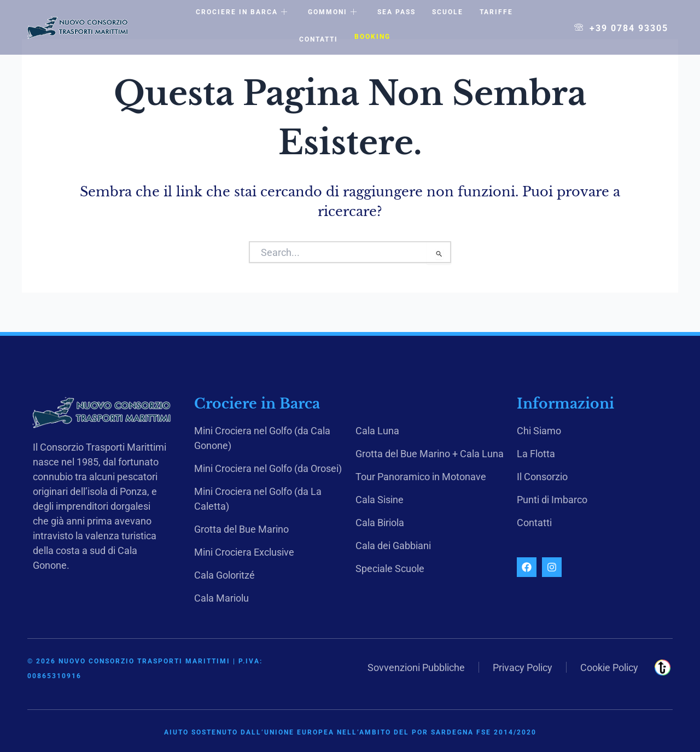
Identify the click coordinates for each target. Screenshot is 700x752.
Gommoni (333, 13)
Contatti (319, 39)
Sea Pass (396, 12)
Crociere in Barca (242, 13)
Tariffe (496, 12)
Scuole (448, 12)
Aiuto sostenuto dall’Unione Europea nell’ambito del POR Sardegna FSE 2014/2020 (350, 732)
